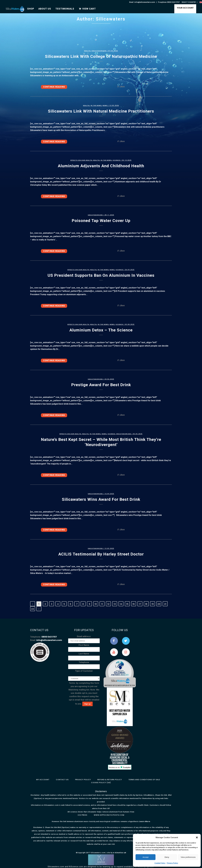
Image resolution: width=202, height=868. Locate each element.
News (105, 106)
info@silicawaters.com (145, 2)
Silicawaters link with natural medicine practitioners (101, 111)
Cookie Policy (160, 863)
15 (127, 604)
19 (153, 604)
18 (146, 604)
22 (33, 609)
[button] (197, 837)
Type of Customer (84, 671)
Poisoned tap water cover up (101, 221)
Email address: (84, 636)
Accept (146, 857)
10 (96, 604)
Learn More (145, 821)
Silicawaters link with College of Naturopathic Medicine (101, 56)
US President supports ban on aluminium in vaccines (101, 275)
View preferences (188, 857)
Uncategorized (99, 51)
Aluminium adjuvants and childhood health (101, 166)
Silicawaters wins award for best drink (101, 499)
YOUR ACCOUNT (185, 8)
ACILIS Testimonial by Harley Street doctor (101, 554)
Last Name (84, 654)
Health (87, 51)
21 (165, 604)
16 (134, 604)
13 (115, 604)
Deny (167, 857)
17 (140, 604)
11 (102, 604)
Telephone (84, 662)
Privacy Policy (172, 863)
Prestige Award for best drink (101, 385)
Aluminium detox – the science (101, 330)
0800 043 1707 (173, 2)
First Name (84, 645)
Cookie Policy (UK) (101, 783)
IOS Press (82, 815)
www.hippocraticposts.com (109, 815)
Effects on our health (81, 160)
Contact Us (62, 780)
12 (108, 604)
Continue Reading (54, 87)
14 (121, 604)
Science (116, 160)
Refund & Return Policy (110, 780)
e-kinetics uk (120, 853)
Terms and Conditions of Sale (144, 780)
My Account (43, 780)
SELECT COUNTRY (189, 2)
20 (159, 604)
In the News (96, 106)
